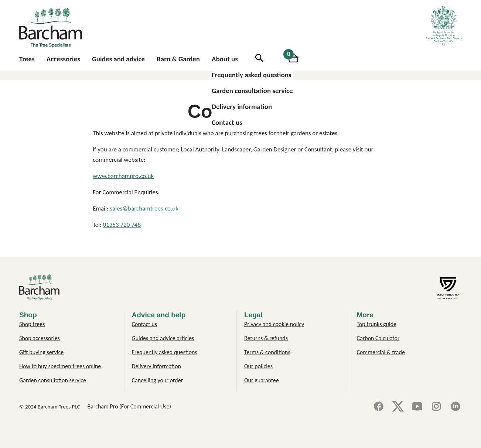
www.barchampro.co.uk (123, 176)
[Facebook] (379, 407)
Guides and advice (118, 59)
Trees (27, 59)
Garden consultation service (252, 91)
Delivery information (242, 107)
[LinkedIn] (456, 407)
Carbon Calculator (378, 338)
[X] (398, 407)
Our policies (258, 366)
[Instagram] (436, 407)
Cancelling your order (158, 380)
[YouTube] (417, 407)
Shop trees (32, 324)
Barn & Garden (178, 59)
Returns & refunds (266, 338)
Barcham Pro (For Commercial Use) (129, 406)
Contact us (227, 122)
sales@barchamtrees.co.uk (144, 208)
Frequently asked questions (251, 75)
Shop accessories (40, 338)
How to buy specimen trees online (60, 366)
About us (225, 59)
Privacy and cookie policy (274, 324)
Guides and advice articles (163, 338)
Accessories (63, 59)
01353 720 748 (122, 225)
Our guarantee (262, 380)
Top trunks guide (376, 324)
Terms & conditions (267, 352)
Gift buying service (41, 352)
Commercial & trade (381, 352)
